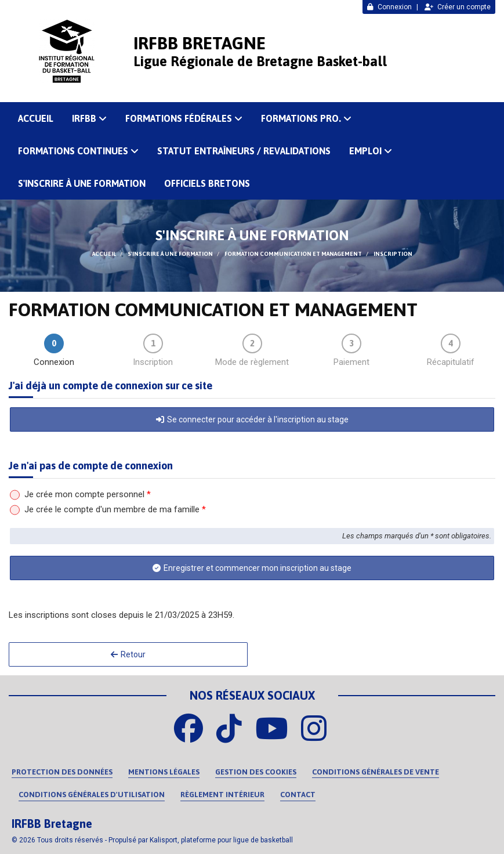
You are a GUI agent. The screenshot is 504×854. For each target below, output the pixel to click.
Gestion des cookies (256, 772)
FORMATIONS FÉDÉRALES (184, 118)
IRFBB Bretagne (200, 43)
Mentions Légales (164, 772)
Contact (298, 795)
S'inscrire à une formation (82, 183)
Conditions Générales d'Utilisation (92, 795)
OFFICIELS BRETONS (207, 183)
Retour (128, 654)
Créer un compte (458, 7)
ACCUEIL (36, 118)
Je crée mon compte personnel (88, 494)
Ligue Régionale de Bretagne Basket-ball (260, 61)
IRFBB (89, 118)
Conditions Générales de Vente (376, 772)
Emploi (371, 151)
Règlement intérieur (222, 795)
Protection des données (62, 772)
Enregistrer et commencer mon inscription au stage (252, 568)
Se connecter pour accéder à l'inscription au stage (252, 419)
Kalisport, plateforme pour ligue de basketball (221, 840)
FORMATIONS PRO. (306, 118)
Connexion (389, 7)
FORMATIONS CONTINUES (78, 151)
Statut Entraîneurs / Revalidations (244, 151)
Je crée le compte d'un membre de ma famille (115, 509)
